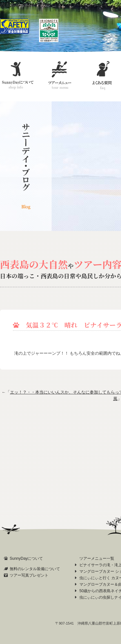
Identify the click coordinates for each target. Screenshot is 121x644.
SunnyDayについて (26, 558)
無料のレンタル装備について (35, 569)
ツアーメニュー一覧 (97, 558)
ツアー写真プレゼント (29, 575)
